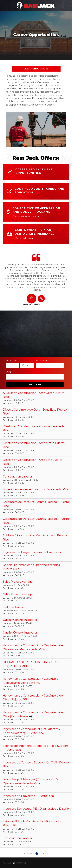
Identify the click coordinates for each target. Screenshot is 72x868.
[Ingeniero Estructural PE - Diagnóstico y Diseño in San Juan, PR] (36, 812)
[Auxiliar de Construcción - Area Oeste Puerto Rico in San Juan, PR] (36, 398)
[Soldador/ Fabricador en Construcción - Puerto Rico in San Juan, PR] (36, 540)
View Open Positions (36, 69)
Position (42, 360)
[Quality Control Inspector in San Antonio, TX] (36, 636)
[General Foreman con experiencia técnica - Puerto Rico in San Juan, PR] (36, 570)
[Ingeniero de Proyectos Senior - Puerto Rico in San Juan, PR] (36, 555)
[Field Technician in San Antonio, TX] (36, 610)
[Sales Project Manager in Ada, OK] (36, 585)
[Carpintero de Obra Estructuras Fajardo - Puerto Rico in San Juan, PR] (36, 507)
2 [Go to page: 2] (40, 854)
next (45, 854)
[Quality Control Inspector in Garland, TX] (36, 623)
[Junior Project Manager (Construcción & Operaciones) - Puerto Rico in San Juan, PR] (36, 784)
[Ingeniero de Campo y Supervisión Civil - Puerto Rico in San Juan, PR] (36, 767)
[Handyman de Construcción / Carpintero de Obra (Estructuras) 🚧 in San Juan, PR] (36, 717)
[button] (32, 300)
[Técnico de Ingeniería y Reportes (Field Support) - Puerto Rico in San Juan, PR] (36, 751)
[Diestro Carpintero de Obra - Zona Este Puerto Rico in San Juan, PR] (36, 415)
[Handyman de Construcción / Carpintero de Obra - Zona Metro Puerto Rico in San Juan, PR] (36, 650)
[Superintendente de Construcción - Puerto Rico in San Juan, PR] (36, 492)
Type (9, 372)
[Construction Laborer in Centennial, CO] (36, 841)
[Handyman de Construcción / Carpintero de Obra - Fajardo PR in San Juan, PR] (36, 701)
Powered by (14, 863)
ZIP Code (11, 360)
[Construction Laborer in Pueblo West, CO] (36, 480)
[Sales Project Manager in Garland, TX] (36, 597)
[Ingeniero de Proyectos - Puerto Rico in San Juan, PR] (36, 799)
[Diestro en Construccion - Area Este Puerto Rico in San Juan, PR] (36, 465)
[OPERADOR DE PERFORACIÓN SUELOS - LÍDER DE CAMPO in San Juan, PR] (36, 667)
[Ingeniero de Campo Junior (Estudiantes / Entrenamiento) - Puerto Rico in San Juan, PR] (36, 734)
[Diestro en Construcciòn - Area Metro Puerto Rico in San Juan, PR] (36, 448)
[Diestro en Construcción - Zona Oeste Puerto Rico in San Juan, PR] (36, 431)
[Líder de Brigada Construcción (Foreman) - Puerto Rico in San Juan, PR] (36, 826)
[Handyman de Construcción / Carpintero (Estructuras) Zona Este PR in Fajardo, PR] (36, 684)
